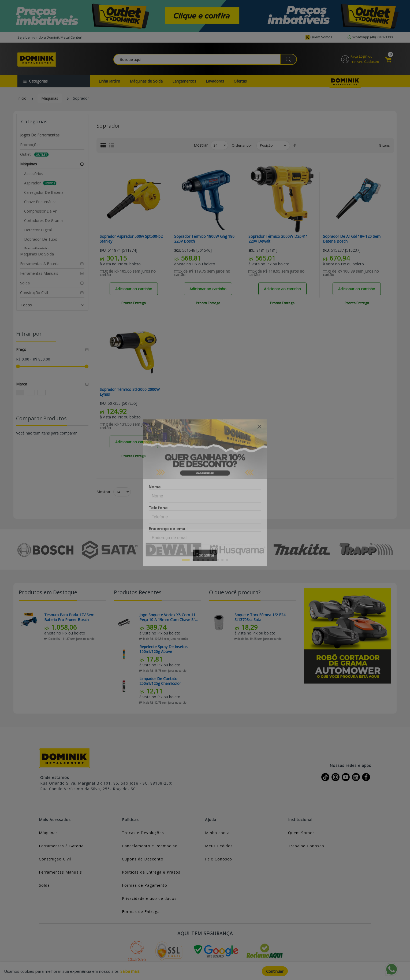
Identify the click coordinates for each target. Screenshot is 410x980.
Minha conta (217, 833)
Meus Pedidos (219, 846)
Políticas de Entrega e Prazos (151, 872)
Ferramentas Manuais (60, 872)
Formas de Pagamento (145, 885)
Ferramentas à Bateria (61, 846)
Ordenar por (242, 145)
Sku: (103, 250)
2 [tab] (193, 560)
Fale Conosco (219, 859)
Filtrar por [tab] (29, 334)
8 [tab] (222, 560)
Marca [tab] (22, 384)
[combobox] (205, 59)
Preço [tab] (21, 349)
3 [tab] (198, 560)
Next (389, 550)
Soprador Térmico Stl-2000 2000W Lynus (130, 392)
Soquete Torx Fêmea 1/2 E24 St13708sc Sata (260, 617)
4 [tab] (203, 560)
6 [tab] (213, 560)
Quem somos (319, 37)
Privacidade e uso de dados (149, 898)
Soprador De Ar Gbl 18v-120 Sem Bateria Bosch (352, 239)
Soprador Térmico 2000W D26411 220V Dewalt (278, 239)
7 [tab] (218, 560)
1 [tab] (186, 560)
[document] (205, 971)
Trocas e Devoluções (143, 833)
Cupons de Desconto (143, 859)
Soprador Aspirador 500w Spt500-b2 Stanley (131, 239)
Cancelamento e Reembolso (150, 846)
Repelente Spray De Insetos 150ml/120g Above (163, 649)
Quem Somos (301, 833)
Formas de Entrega (141, 912)
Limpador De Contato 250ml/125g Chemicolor (160, 681)
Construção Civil (55, 859)
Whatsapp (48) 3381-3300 (370, 37)
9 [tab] (227, 560)
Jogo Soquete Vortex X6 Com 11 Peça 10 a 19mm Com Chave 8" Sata (167, 617)
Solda (44, 885)
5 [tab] (208, 560)
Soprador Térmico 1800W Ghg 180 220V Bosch (204, 239)
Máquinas (50, 98)
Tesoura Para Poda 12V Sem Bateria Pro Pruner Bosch (69, 617)
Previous (20, 550)
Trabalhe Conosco (306, 846)
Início (22, 98)
